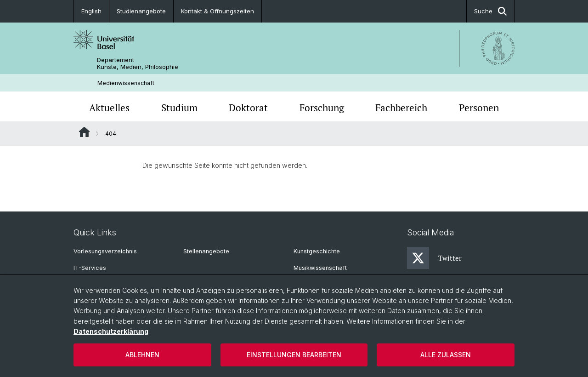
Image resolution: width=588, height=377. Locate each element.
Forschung (322, 108)
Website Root (84, 132)
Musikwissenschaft (320, 268)
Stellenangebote (206, 251)
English (91, 11)
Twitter (434, 258)
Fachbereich (401, 108)
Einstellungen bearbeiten (294, 355)
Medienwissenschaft (126, 83)
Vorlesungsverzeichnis (105, 251)
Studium (179, 108)
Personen (479, 108)
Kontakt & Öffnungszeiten (218, 11)
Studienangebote (141, 11)
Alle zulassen (446, 355)
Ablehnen (142, 355)
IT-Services (90, 268)
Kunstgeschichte (317, 251)
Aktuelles (109, 108)
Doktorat (248, 108)
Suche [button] (490, 11)
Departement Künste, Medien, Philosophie (138, 63)
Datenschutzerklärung (111, 331)
